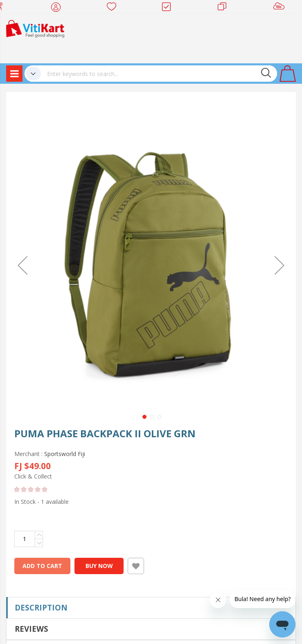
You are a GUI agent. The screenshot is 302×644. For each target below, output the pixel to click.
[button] (23, 265)
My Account (58, 8)
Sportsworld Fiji (65, 454)
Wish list (114, 8)
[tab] (151, 608)
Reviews (32, 629)
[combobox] (159, 74)
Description (41, 607)
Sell (281, 8)
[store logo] (35, 28)
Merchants (225, 8)
